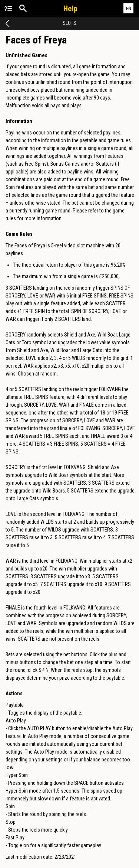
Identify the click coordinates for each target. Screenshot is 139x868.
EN (129, 8)
